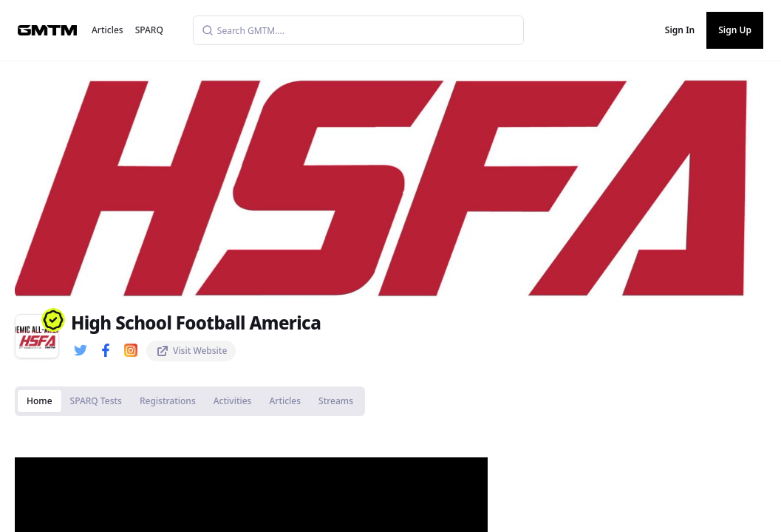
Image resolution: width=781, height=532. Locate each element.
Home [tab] (40, 401)
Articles (108, 30)
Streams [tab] (336, 401)
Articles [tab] (285, 401)
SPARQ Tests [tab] (96, 401)
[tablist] (190, 401)
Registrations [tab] (168, 401)
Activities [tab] (233, 401)
